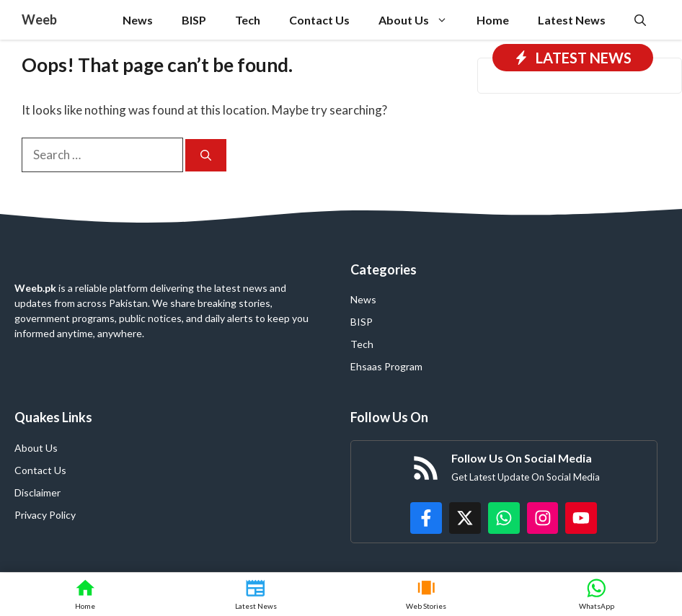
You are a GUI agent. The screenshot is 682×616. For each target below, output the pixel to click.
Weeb (39, 19)
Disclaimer (37, 492)
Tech (248, 20)
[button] (640, 20)
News (138, 20)
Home (493, 20)
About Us (420, 20)
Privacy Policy (45, 515)
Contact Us (319, 20)
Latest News (572, 20)
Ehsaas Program (386, 366)
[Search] (206, 155)
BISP (194, 20)
